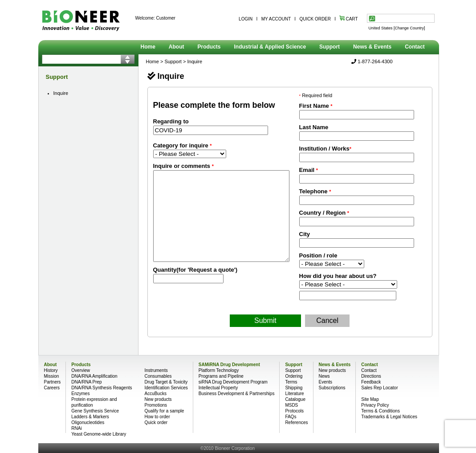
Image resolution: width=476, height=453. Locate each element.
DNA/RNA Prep (86, 382)
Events (326, 382)
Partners (53, 382)
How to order (157, 417)
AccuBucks (155, 394)
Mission (52, 376)
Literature (294, 394)
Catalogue (295, 399)
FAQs (291, 417)
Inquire (61, 93)
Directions (371, 376)
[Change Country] (409, 28)
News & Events (372, 47)
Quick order (156, 422)
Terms (291, 382)
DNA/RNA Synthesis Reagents (102, 388)
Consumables (158, 376)
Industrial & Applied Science (270, 47)
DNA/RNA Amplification (94, 376)
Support (330, 47)
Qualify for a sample (164, 411)
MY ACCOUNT (276, 19)
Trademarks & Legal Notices (389, 417)
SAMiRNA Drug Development (229, 365)
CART (348, 19)
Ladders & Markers (90, 417)
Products (209, 47)
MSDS (291, 405)
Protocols (294, 411)
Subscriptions (332, 388)
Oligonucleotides (88, 422)
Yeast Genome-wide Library (99, 434)
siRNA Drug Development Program (233, 382)
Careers (52, 388)
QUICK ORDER (315, 19)
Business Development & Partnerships (237, 394)
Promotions (156, 405)
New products (158, 399)
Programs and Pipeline (221, 376)
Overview (81, 370)
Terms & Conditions (380, 411)
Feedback (371, 382)
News (324, 376)
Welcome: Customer (155, 18)
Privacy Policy (375, 405)
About (177, 47)
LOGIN (246, 19)
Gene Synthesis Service (95, 411)
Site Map (370, 399)
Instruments (156, 370)
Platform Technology (219, 370)
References (296, 422)
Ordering (294, 376)
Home (148, 47)
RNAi (76, 428)
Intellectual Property (218, 388)
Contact (415, 47)
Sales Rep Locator (379, 388)
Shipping (294, 388)
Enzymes (80, 394)
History (51, 370)
